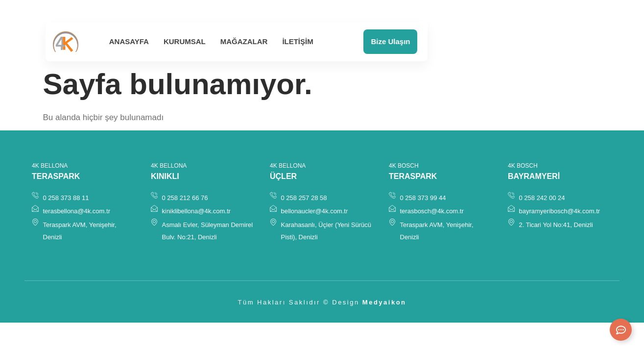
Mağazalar (244, 41)
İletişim (298, 41)
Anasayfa (129, 41)
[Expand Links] (621, 330)
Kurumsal (185, 41)
